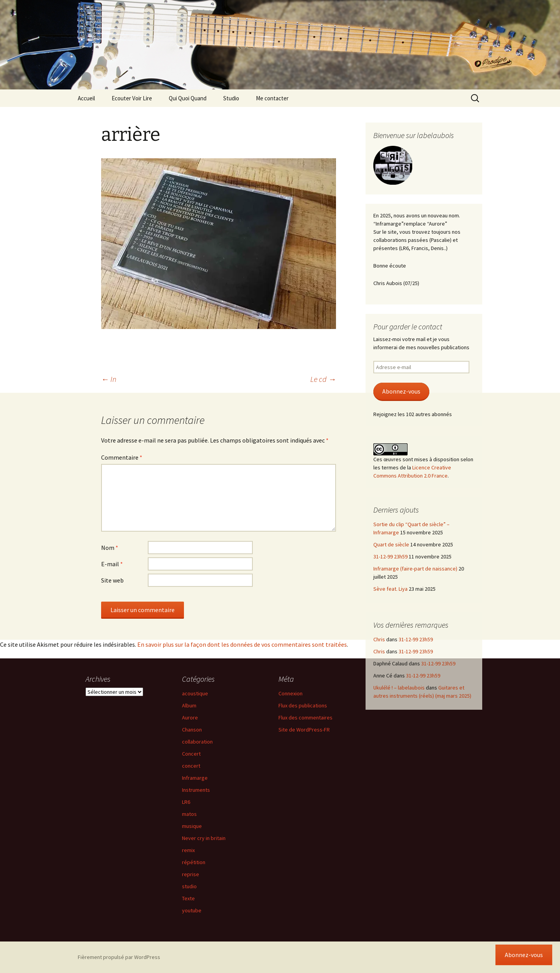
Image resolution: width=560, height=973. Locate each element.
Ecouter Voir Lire (132, 98)
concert (191, 766)
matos (189, 814)
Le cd (323, 379)
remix (188, 850)
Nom (110, 548)
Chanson (192, 730)
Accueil (86, 98)
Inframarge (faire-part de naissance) (415, 569)
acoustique (195, 693)
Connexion (290, 693)
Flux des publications (303, 705)
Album (189, 705)
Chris (379, 639)
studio (189, 886)
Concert (191, 754)
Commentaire (122, 457)
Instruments (196, 790)
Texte (188, 898)
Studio (231, 98)
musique (192, 826)
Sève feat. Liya (390, 589)
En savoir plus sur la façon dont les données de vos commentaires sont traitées (242, 644)
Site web (112, 580)
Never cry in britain (204, 838)
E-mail (112, 564)
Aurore (190, 717)
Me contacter (272, 98)
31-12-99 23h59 (390, 556)
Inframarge (195, 778)
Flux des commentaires (305, 717)
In (109, 379)
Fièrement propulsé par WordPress (119, 957)
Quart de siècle (391, 544)
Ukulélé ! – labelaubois (399, 688)
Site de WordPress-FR (304, 730)
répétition (194, 862)
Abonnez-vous (401, 391)
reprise (191, 874)
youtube (192, 910)
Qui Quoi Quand (188, 98)
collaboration (197, 742)
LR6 (186, 802)
